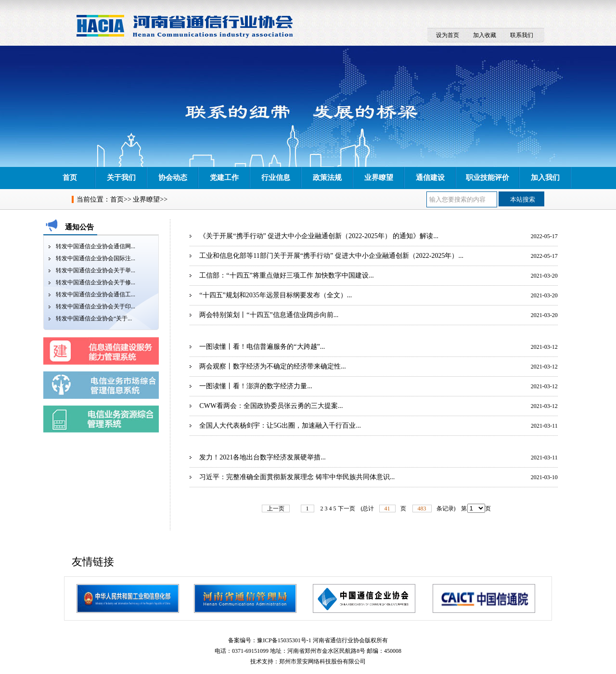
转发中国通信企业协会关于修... (96, 282)
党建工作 (224, 178)
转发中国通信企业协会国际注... (96, 258)
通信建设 (430, 178)
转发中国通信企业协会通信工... (96, 294)
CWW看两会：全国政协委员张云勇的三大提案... (271, 406)
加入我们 (545, 178)
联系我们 (522, 35)
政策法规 (327, 178)
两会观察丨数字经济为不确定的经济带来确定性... (273, 366)
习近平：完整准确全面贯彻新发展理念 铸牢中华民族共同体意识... (297, 477)
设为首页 (448, 35)
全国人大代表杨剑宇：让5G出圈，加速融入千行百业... (280, 426)
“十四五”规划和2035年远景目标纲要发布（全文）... (276, 295)
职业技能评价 (488, 178)
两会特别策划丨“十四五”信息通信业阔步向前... (269, 315)
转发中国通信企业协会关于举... (96, 270)
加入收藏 (485, 35)
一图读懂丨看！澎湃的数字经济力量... (256, 386)
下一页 (346, 509)
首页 (70, 178)
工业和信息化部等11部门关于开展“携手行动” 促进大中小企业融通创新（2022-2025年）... (331, 256)
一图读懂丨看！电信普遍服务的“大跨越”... (262, 347)
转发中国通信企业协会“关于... (94, 318)
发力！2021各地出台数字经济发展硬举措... (263, 457)
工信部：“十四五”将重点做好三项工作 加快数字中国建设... (286, 275)
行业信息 (276, 178)
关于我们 (121, 178)
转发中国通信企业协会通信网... (96, 246)
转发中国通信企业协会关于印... (96, 306)
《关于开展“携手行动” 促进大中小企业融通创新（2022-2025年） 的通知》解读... (319, 236)
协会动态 (173, 178)
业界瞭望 (379, 178)
